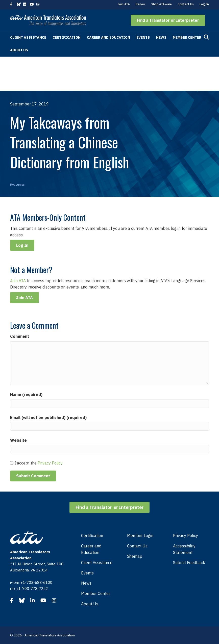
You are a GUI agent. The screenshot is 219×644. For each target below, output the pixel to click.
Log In (204, 4)
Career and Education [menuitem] (91, 549)
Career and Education (108, 37)
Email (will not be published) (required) (48, 417)
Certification (67, 37)
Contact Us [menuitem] (137, 546)
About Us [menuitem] (90, 604)
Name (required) (26, 394)
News (161, 37)
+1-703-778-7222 (32, 589)
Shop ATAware (162, 4)
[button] (168, 20)
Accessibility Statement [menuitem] (184, 549)
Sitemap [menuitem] (135, 556)
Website (18, 440)
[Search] (206, 37)
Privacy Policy (50, 463)
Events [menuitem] (87, 573)
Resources (17, 184)
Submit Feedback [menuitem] (189, 563)
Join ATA (124, 4)
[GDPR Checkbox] (12, 463)
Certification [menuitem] (92, 536)
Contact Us (186, 4)
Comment (20, 336)
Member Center (187, 37)
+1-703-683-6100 (36, 582)
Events (143, 37)
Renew (141, 4)
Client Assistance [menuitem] (97, 563)
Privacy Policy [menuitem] (186, 536)
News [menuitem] (86, 583)
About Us (19, 50)
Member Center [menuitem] (96, 593)
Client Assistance (28, 37)
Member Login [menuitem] (140, 536)
